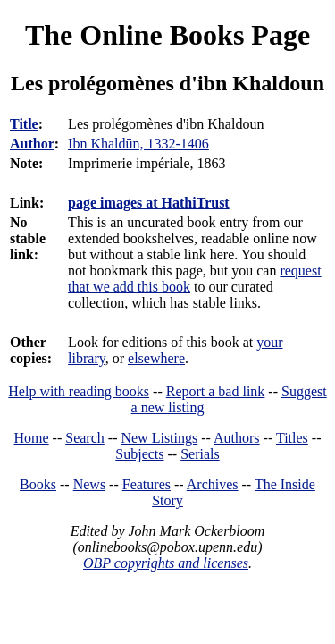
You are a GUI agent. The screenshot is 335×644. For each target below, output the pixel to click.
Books (38, 484)
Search (85, 438)
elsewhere (156, 358)
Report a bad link (216, 391)
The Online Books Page (167, 35)
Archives (213, 484)
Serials (200, 454)
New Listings (159, 438)
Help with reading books (79, 391)
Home (32, 438)
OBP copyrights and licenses (166, 563)
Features (147, 484)
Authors (237, 438)
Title (24, 124)
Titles (292, 438)
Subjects (139, 454)
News (89, 484)
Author (32, 144)
